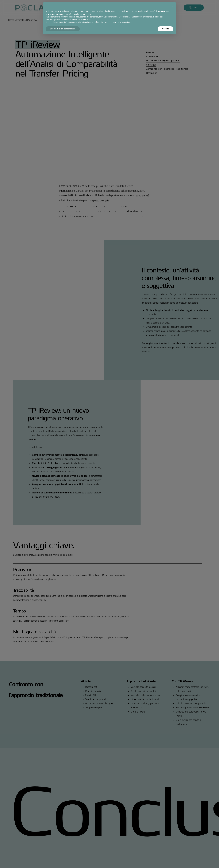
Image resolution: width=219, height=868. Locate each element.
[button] (172, 7)
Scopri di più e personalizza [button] (63, 29)
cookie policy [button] (85, 14)
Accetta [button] (165, 29)
